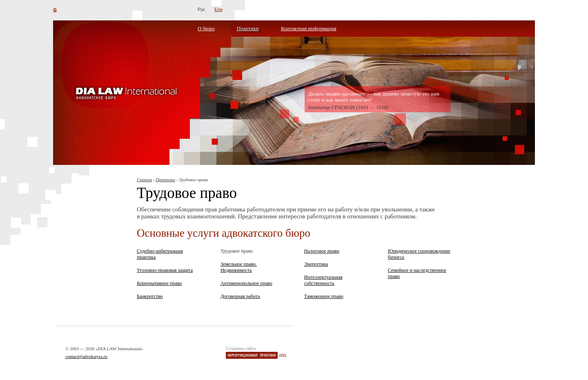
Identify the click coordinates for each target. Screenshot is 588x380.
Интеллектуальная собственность (323, 280)
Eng (218, 9)
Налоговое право (322, 251)
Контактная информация (309, 28)
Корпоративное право (159, 283)
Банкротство (150, 296)
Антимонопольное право (246, 283)
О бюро (206, 28)
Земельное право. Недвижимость (239, 267)
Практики (248, 28)
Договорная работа (240, 296)
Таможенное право (324, 296)
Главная (144, 180)
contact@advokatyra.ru (86, 356)
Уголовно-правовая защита (165, 270)
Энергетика (316, 264)
